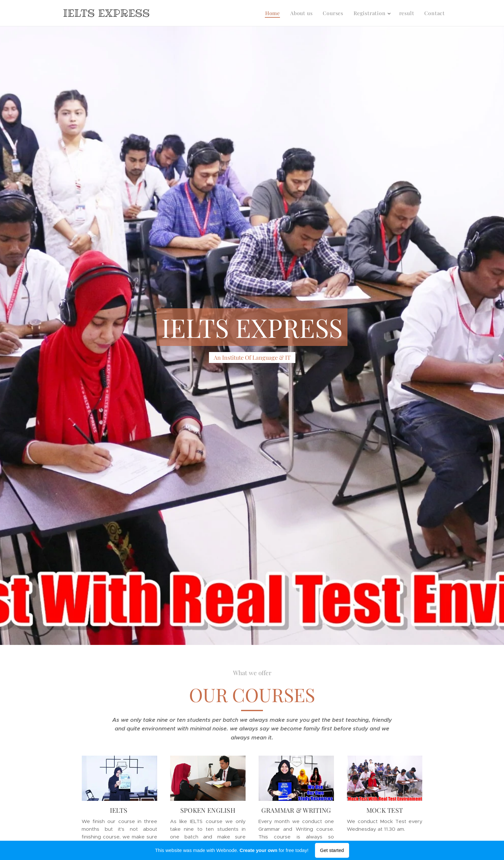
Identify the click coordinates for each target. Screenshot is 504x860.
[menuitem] (274, 13)
